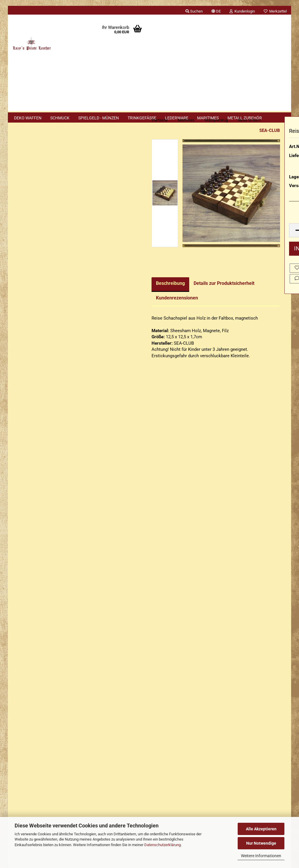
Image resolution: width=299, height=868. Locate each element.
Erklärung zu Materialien (40, 577)
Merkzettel (275, 11)
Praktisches (33, 337)
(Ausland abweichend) (268, 180)
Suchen (45, 386)
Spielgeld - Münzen (99, 118)
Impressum (23, 617)
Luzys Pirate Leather (174, 752)
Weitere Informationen (261, 856)
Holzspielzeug (35, 297)
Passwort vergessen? (38, 202)
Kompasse (32, 310)
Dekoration (32, 251)
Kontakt (20, 628)
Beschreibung (104, 295)
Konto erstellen (32, 193)
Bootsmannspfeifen (40, 237)
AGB (16, 684)
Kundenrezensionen (111, 309)
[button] (216, 10)
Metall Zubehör (245, 118)
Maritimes (208, 118)
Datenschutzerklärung (162, 845)
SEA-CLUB (203, 142)
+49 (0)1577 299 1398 (47, 755)
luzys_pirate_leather (195, 782)
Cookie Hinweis (32, 565)
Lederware (177, 118)
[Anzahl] (252, 242)
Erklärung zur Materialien (36, 673)
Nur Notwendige (261, 843)
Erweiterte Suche (44, 400)
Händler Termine (72, 808)
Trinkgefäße (142, 118)
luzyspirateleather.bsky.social (200, 792)
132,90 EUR (45, 521)
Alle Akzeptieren (261, 829)
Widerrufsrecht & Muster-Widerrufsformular (54, 650)
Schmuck (60, 118)
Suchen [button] (194, 11)
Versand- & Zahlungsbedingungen (45, 639)
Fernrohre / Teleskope (32, 267)
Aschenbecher (35, 224)
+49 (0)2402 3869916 (50, 742)
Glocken (29, 283)
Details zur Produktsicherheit (158, 295)
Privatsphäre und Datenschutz (41, 695)
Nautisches (32, 324)
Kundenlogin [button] (242, 11)
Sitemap (25, 553)
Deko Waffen (28, 118)
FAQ (16, 662)
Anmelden (45, 180)
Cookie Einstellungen (33, 706)
